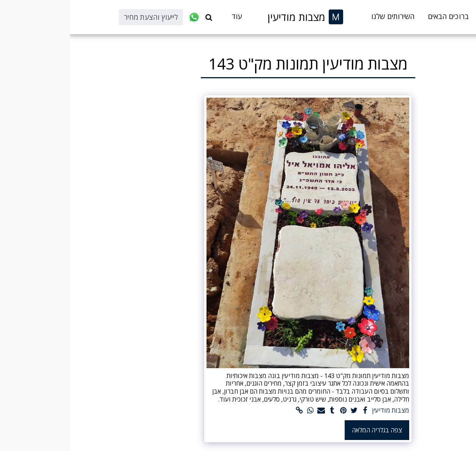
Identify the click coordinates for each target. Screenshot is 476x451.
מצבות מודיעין (321, 411)
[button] (139, 17)
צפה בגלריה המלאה (307, 430)
